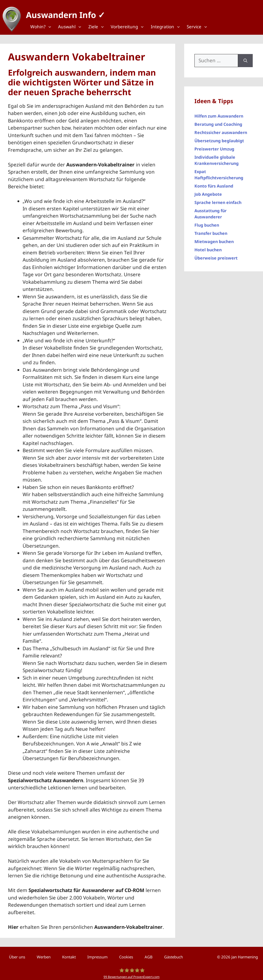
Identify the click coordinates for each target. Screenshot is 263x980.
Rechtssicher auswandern (221, 130)
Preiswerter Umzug (214, 146)
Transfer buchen (211, 231)
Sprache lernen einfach (218, 200)
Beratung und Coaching (218, 122)
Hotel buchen (208, 247)
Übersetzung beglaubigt (219, 138)
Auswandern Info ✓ (63, 13)
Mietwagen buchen (214, 239)
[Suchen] (245, 58)
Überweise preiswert (216, 255)
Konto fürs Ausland (214, 183)
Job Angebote (208, 192)
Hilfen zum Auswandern (219, 113)
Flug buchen (207, 222)
